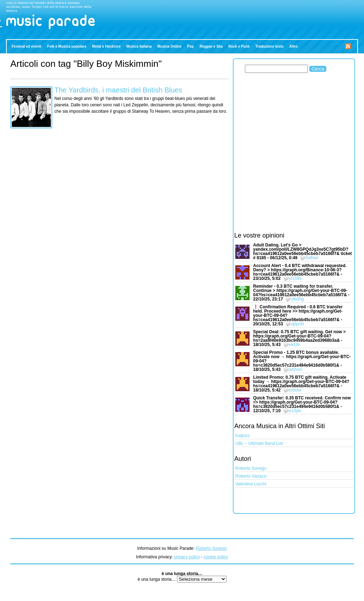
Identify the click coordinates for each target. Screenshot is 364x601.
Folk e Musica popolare (67, 46)
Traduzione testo (269, 46)
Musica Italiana (139, 46)
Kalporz (243, 436)
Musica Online (170, 46)
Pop (191, 46)
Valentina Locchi (251, 484)
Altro (293, 46)
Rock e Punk (239, 46)
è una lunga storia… (157, 579)
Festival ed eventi (26, 46)
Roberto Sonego (251, 468)
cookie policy (216, 557)
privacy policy (187, 557)
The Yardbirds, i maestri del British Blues (118, 90)
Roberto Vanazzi (251, 476)
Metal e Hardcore (106, 46)
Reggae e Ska (211, 46)
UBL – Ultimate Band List (259, 443)
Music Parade (20, 31)
